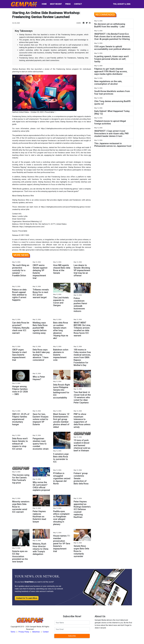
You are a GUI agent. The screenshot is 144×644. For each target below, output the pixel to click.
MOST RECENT (56, 4)
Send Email (21, 219)
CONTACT (78, 4)
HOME (44, 4)
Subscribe (72, 636)
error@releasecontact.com (31, 245)
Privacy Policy (24, 632)
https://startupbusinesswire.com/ (32, 227)
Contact (46, 632)
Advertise (36, 632)
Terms (13, 632)
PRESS (68, 4)
